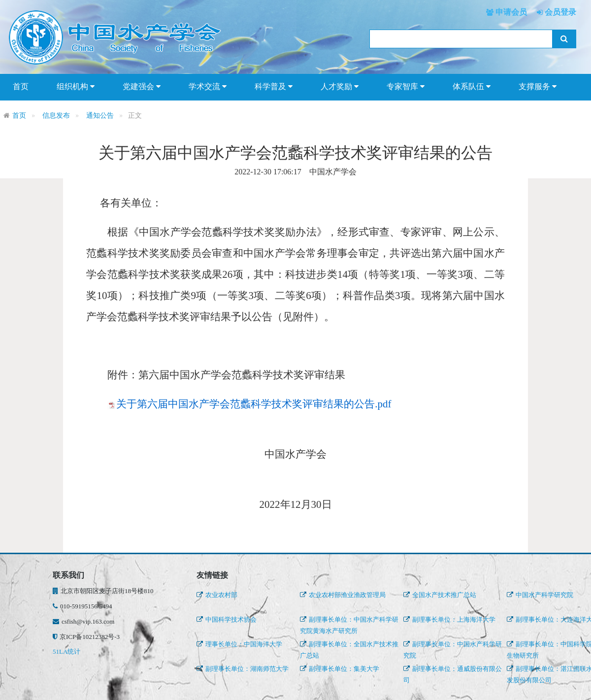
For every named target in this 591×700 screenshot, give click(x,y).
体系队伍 (472, 87)
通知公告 (100, 116)
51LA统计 (66, 651)
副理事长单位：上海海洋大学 (449, 619)
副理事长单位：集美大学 (340, 669)
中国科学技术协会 (227, 619)
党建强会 (142, 87)
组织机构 (76, 87)
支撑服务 (538, 87)
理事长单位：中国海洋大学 (239, 644)
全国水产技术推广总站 (440, 595)
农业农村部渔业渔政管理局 (343, 595)
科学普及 (274, 87)
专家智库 (406, 87)
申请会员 (510, 12)
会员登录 (559, 12)
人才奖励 (340, 87)
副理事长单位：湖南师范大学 (243, 669)
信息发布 (56, 116)
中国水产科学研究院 (540, 595)
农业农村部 (217, 595)
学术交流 (208, 87)
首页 (21, 86)
